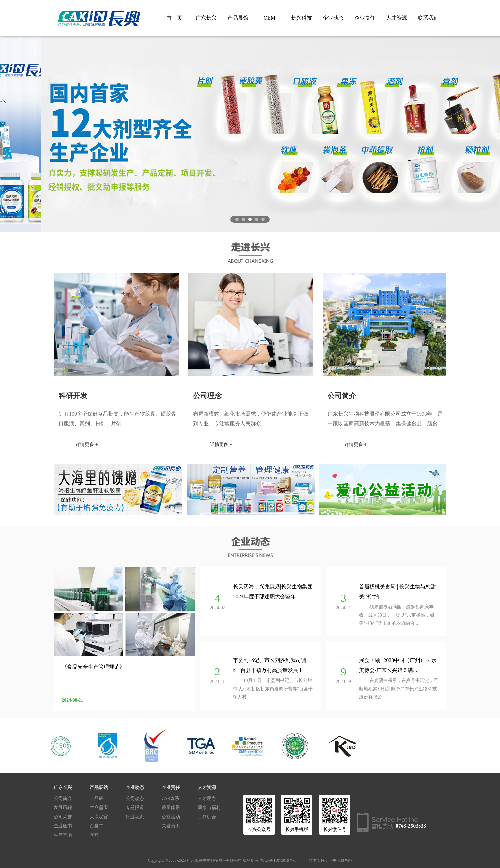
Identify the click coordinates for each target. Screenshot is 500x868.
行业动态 (135, 817)
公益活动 (171, 817)
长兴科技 (301, 18)
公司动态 (135, 798)
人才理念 (207, 798)
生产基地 (63, 835)
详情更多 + (87, 444)
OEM (270, 18)
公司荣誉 (63, 817)
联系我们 (428, 18)
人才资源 (397, 18)
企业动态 (333, 18)
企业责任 (365, 18)
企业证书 (63, 826)
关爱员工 (171, 826)
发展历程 (63, 808)
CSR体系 (170, 798)
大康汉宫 (99, 817)
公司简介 (63, 798)
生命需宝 (99, 808)
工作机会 (207, 817)
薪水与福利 (209, 808)
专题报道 (135, 808)
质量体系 (171, 808)
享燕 (94, 835)
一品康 (97, 798)
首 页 (174, 18)
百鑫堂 (97, 826)
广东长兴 (206, 18)
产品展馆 (238, 18)
